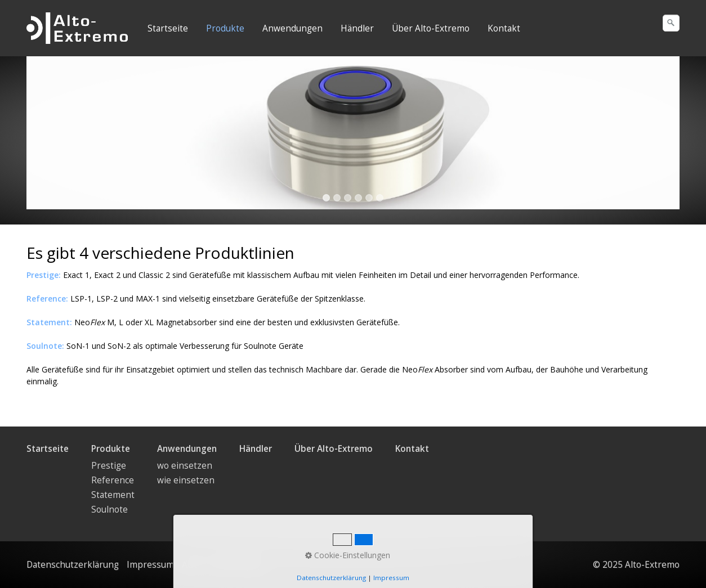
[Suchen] (671, 23)
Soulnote (110, 510)
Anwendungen (292, 28)
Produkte (225, 28)
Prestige (109, 466)
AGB (191, 565)
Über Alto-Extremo (431, 28)
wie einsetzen (186, 480)
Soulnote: (45, 346)
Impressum (150, 565)
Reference (113, 480)
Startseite (168, 28)
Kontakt (504, 28)
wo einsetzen (185, 466)
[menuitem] (168, 29)
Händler (357, 28)
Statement (113, 495)
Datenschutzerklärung (73, 565)
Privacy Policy (235, 565)
